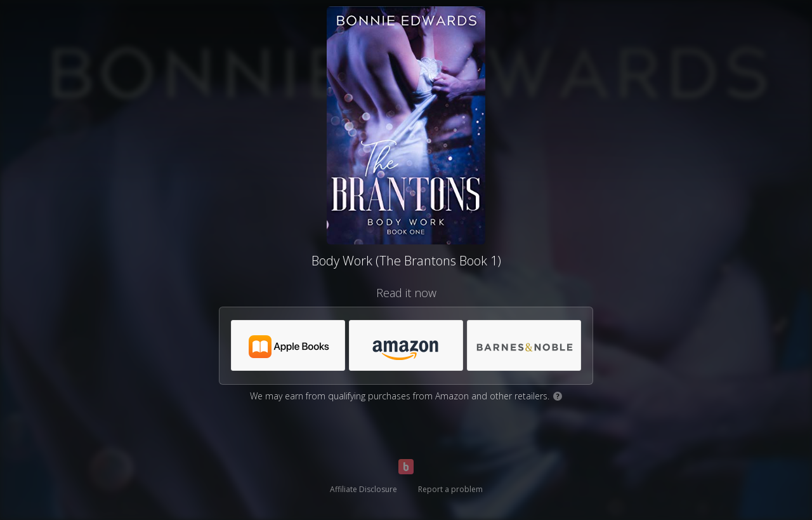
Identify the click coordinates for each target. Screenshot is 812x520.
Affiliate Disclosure (363, 489)
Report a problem (450, 489)
